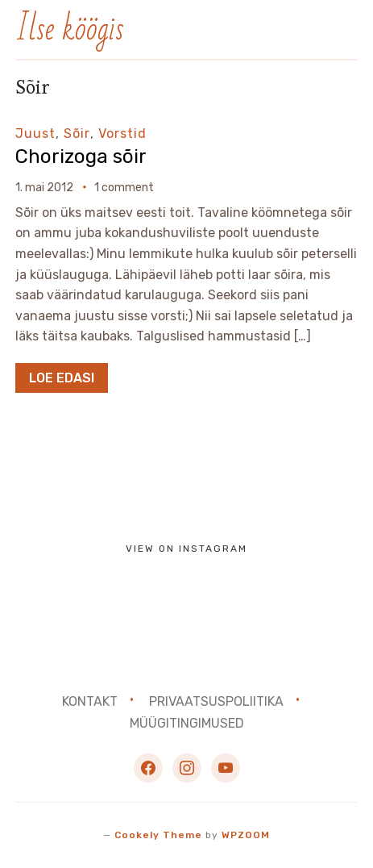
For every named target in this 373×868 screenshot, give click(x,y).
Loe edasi (62, 378)
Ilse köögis (70, 29)
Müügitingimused (187, 723)
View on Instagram (186, 549)
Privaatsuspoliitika (216, 701)
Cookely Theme (158, 835)
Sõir (77, 134)
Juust (35, 134)
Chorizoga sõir (81, 156)
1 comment (124, 188)
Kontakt (90, 701)
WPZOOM (246, 835)
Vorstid (122, 134)
